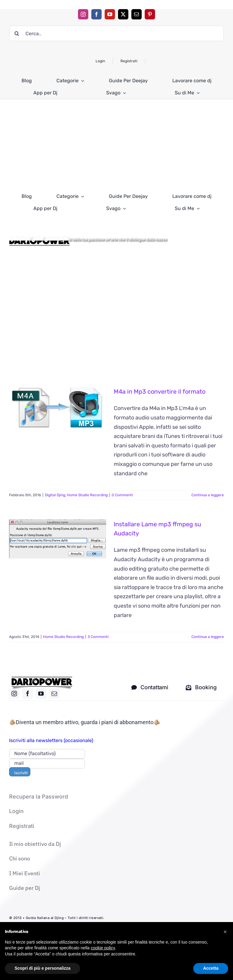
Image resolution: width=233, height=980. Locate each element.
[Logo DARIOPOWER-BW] (39, 238)
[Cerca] (17, 33)
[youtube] (110, 14)
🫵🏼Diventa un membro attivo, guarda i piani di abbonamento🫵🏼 (85, 722)
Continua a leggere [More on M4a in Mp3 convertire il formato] (208, 495)
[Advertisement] (116, 145)
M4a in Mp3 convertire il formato (160, 392)
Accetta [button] (211, 968)
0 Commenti (122, 495)
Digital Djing (55, 495)
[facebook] (96, 14)
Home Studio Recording (87, 495)
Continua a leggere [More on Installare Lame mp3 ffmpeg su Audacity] (208, 637)
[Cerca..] (116, 33)
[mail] (137, 14)
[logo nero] (42, 679)
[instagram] (83, 14)
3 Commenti (98, 637)
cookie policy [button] (103, 948)
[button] (225, 932)
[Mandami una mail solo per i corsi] (201, 687)
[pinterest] (150, 14)
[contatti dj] (150, 687)
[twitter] (123, 14)
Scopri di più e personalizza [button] (42, 968)
